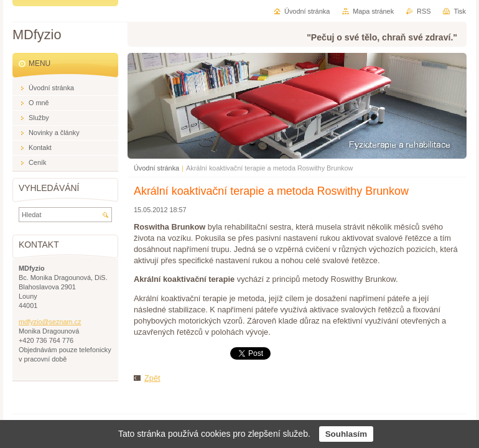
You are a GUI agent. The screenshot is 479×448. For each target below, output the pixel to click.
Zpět (152, 378)
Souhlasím (346, 434)
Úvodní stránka (156, 168)
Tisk (460, 11)
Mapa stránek (373, 11)
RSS (424, 11)
